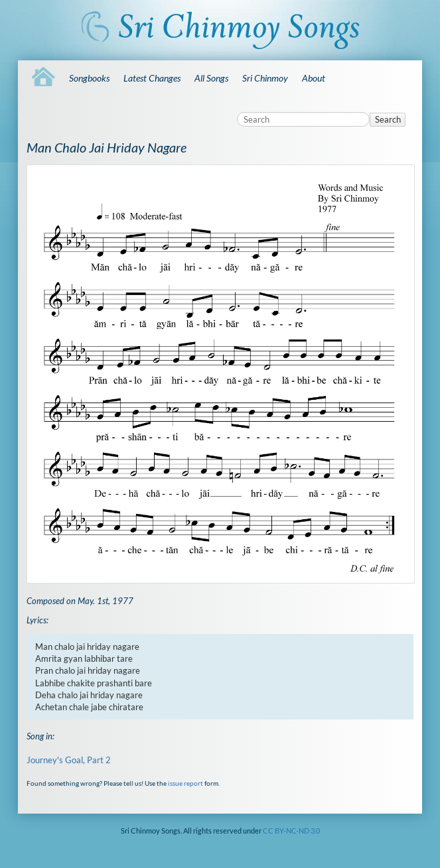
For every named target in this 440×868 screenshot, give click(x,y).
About (314, 78)
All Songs (211, 78)
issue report (185, 783)
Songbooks (89, 78)
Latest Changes (152, 78)
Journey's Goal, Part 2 (69, 760)
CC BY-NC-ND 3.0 (291, 831)
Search (388, 119)
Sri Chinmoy (265, 78)
